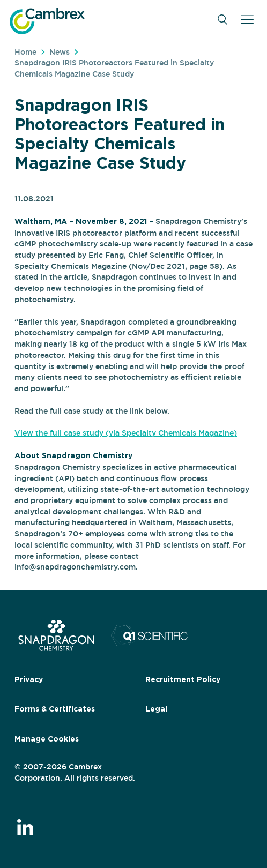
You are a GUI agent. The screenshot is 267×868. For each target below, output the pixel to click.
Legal (156, 709)
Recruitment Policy (183, 680)
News (60, 52)
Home (25, 52)
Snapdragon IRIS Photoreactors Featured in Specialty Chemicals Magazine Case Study (114, 68)
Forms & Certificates (55, 709)
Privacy (29, 680)
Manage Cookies (47, 739)
